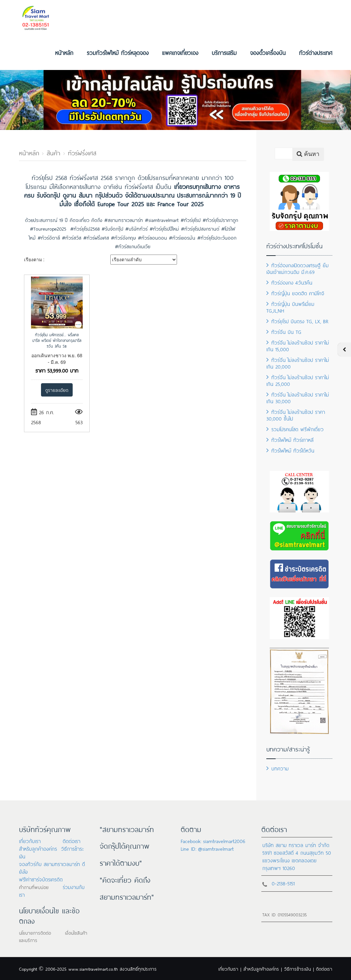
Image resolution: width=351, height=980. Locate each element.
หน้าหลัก (64, 52)
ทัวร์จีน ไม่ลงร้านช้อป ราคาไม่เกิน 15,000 (298, 345)
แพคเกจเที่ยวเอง (180, 52)
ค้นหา (308, 154)
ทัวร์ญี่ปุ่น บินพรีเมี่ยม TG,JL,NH (290, 307)
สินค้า (53, 152)
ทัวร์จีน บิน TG (284, 331)
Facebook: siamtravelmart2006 (213, 841)
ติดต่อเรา (71, 841)
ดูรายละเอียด (57, 390)
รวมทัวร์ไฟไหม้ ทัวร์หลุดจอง (118, 52)
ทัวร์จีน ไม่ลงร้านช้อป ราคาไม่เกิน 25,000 (298, 380)
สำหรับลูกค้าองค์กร (38, 848)
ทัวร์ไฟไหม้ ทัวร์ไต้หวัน (290, 450)
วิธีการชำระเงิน (297, 969)
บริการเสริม (224, 52)
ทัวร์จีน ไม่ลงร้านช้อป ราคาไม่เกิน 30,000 (298, 397)
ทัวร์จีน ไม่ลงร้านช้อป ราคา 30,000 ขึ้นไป (296, 415)
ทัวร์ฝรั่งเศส (82, 152)
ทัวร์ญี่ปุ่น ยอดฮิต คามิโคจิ (295, 293)
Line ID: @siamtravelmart (207, 848)
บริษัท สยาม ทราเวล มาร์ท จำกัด (296, 845)
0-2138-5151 (283, 883)
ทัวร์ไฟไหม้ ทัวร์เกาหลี (290, 439)
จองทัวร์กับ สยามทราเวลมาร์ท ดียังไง (52, 867)
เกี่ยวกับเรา (30, 841)
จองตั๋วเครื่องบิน (268, 52)
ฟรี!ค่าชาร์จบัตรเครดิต (41, 879)
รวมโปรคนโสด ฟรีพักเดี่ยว (295, 429)
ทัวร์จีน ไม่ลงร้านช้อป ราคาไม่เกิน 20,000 (298, 363)
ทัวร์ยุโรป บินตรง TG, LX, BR (297, 321)
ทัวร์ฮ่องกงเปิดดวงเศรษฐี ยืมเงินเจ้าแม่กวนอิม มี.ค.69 (297, 268)
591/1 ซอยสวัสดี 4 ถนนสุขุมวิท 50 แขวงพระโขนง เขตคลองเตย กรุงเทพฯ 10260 (297, 860)
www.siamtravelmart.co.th (93, 969)
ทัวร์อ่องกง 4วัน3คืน (289, 282)
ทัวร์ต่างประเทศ (316, 52)
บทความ (277, 768)
